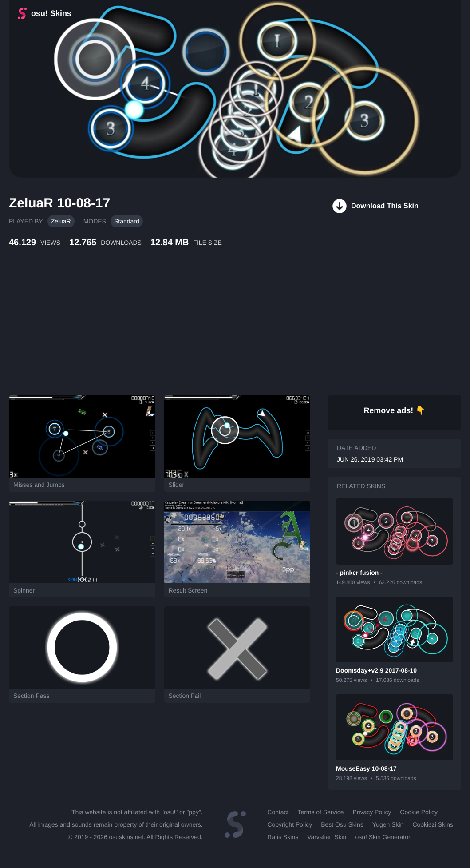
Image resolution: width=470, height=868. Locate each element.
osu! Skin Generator (383, 837)
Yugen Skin (388, 824)
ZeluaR (61, 221)
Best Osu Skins (342, 824)
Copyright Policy (290, 824)
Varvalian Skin (327, 837)
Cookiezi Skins (433, 824)
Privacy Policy (372, 812)
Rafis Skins (283, 837)
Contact (278, 812)
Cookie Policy (419, 812)
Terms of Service (320, 812)
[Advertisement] (215, 331)
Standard (127, 221)
